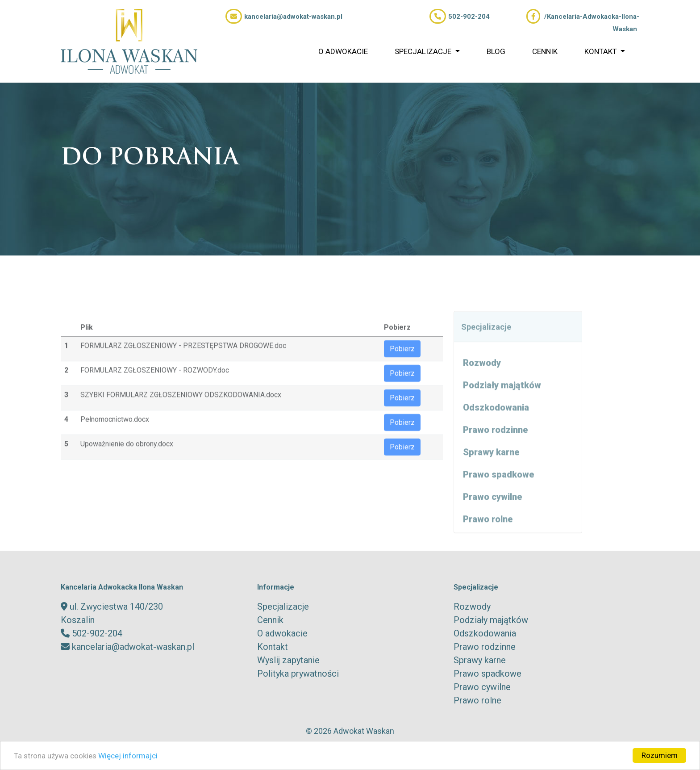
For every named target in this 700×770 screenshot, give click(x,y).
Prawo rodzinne (496, 449)
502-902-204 (460, 17)
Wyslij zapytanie (288, 660)
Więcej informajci (128, 756)
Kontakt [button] (602, 51)
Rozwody (482, 382)
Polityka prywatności (298, 674)
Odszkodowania (496, 427)
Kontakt (273, 647)
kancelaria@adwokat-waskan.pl (284, 17)
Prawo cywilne (493, 516)
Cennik (545, 51)
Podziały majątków (502, 404)
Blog (496, 51)
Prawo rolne (488, 538)
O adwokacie (343, 51)
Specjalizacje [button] (424, 51)
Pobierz (402, 367)
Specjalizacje (283, 607)
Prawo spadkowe (499, 494)
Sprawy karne (491, 471)
